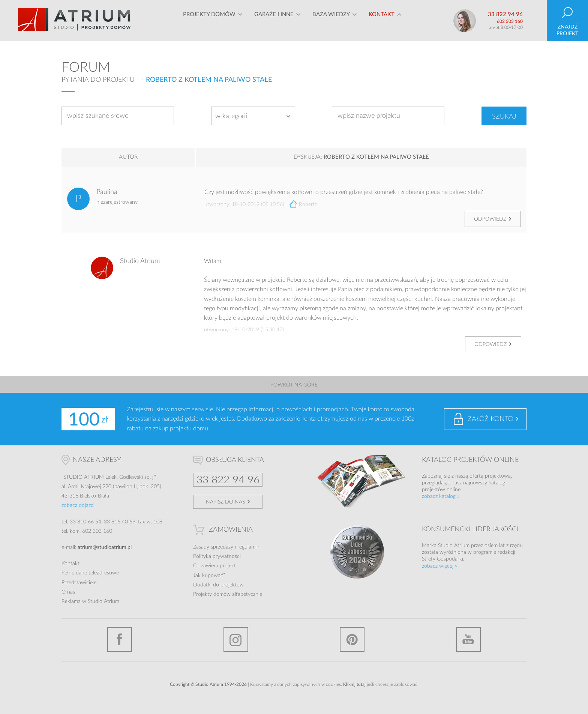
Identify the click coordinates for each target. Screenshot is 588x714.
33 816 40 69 (120, 522)
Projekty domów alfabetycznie (228, 594)
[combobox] (253, 116)
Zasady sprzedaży (213, 547)
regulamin (248, 547)
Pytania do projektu (98, 80)
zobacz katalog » (441, 496)
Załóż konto (490, 419)
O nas (68, 592)
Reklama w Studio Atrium (90, 601)
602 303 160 (510, 21)
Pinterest (352, 639)
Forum (86, 68)
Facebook (120, 639)
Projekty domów (209, 20)
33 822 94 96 (505, 14)
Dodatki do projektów (218, 585)
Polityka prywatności (217, 556)
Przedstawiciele (79, 583)
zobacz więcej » (439, 566)
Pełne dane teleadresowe (90, 573)
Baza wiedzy (331, 20)
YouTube (468, 639)
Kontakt (382, 20)
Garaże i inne (274, 20)
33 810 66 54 (85, 522)
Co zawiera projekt (214, 566)
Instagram (236, 639)
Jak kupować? (209, 576)
